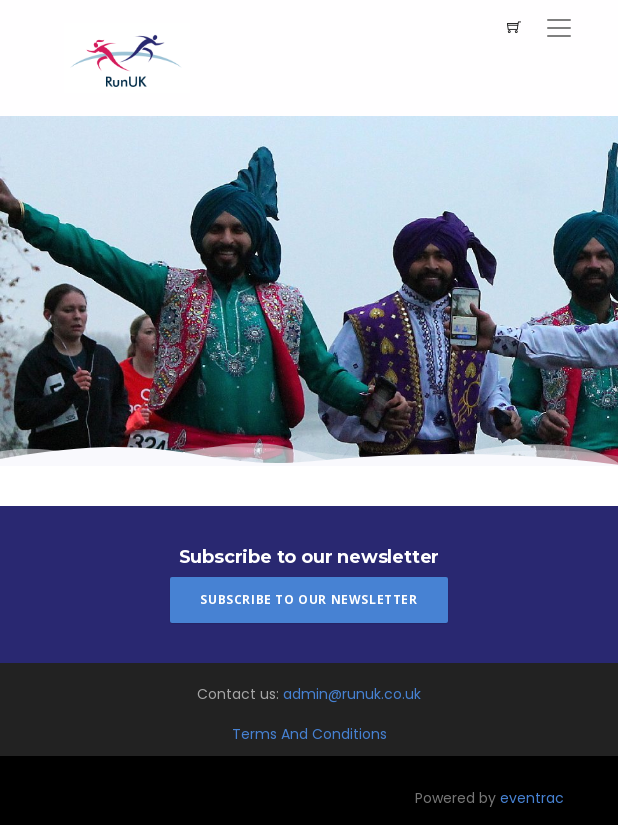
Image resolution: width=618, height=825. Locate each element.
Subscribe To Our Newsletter (308, 599)
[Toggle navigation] (559, 28)
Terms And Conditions (309, 734)
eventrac (532, 798)
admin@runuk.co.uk (352, 694)
